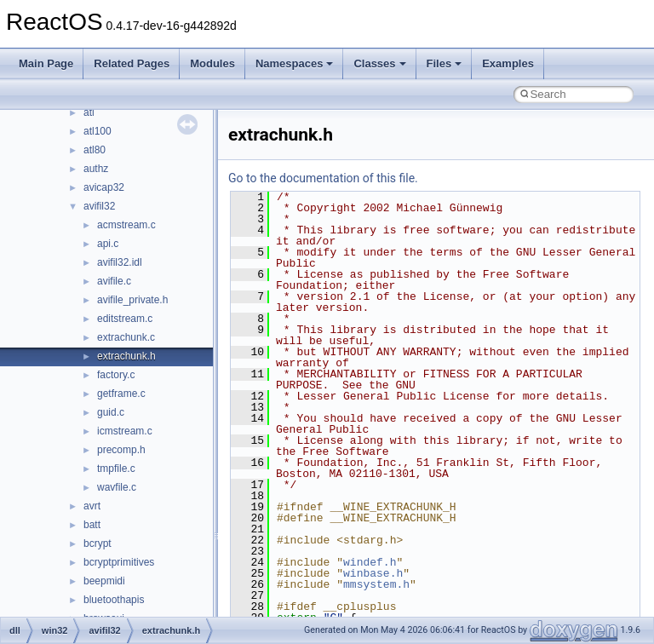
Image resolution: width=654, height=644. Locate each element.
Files (445, 63)
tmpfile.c (116, 469)
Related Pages (132, 63)
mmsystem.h (376, 584)
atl (89, 112)
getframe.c (121, 394)
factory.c (116, 375)
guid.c (111, 412)
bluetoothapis (114, 600)
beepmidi (104, 581)
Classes (379, 63)
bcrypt (98, 543)
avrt (92, 506)
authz (96, 169)
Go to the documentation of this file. (323, 178)
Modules (212, 63)
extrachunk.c (126, 337)
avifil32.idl (120, 262)
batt (92, 525)
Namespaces (295, 63)
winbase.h (373, 573)
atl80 (95, 150)
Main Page (46, 63)
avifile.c (114, 281)
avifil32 (99, 206)
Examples (508, 63)
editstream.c (125, 319)
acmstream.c (126, 225)
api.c (108, 244)
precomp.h (121, 450)
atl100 (98, 131)
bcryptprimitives (119, 562)
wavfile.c (117, 487)
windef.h (370, 562)
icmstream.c (125, 431)
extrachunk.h (126, 356)
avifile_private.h (132, 300)
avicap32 (104, 187)
